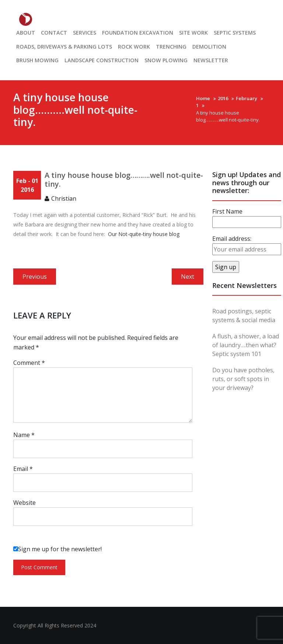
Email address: (232, 239)
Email (23, 469)
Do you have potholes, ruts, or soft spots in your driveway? (243, 379)
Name (24, 435)
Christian (64, 198)
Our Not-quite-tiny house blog (144, 234)
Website (25, 503)
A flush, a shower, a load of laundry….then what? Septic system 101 (246, 345)
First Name (227, 211)
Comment (29, 363)
